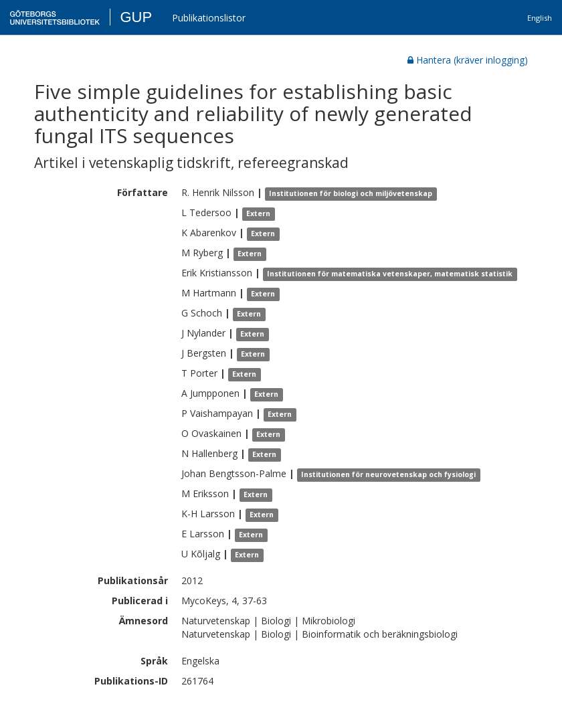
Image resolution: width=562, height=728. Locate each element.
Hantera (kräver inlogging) (468, 60)
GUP (136, 17)
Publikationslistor (209, 18)
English (540, 18)
